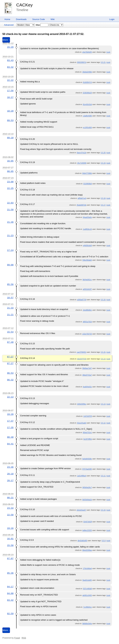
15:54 (10, 332)
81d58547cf (87, 82)
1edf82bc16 (87, 229)
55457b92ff (88, 522)
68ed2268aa (87, 550)
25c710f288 (82, 163)
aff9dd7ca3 (82, 198)
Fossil (17, 638)
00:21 (10, 498)
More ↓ (6, 630)
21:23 (10, 236)
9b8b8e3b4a (87, 624)
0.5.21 (103, 62)
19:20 (10, 414)
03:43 (10, 60)
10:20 (10, 111)
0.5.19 (103, 163)
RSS (24, 638)
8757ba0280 (87, 469)
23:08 (10, 182)
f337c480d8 (87, 589)
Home (7, 19)
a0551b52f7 (87, 289)
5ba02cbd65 (87, 580)
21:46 (10, 222)
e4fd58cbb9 (87, 245)
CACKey (24, 5)
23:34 (10, 508)
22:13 (10, 397)
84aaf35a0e (87, 217)
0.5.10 (103, 510)
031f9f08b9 (87, 184)
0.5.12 (103, 423)
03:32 (10, 67)
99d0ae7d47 (87, 368)
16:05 (10, 161)
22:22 (10, 80)
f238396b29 (87, 93)
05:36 (10, 573)
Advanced (9, 25)
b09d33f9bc (82, 404)
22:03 (10, 203)
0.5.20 (103, 153)
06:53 (10, 373)
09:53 (10, 120)
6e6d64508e (87, 459)
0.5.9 (104, 541)
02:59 (10, 614)
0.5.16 (103, 300)
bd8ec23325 (87, 530)
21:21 (10, 315)
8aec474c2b (81, 153)
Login (112, 19)
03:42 (10, 600)
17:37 (10, 421)
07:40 (10, 342)
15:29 (10, 47)
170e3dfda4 (87, 568)
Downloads (21, 19)
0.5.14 (103, 359)
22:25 (10, 188)
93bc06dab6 (87, 260)
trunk (108, 52)
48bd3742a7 (87, 375)
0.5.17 (103, 205)
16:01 (10, 539)
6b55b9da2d (87, 500)
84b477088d (87, 173)
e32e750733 (87, 334)
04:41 (10, 444)
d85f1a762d (87, 322)
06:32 (10, 380)
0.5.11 (103, 476)
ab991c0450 (87, 595)
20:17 (10, 481)
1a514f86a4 (82, 476)
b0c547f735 (82, 359)
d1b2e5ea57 (81, 510)
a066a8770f (82, 300)
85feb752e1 (87, 432)
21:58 (10, 210)
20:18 (10, 474)
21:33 (10, 308)
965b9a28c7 (87, 487)
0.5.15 (103, 352)
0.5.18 (103, 198)
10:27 (10, 97)
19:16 (10, 528)
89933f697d (82, 62)
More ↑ (6, 40)
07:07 (10, 558)
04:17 (10, 587)
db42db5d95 (82, 541)
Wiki (53, 19)
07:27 (10, 357)
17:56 (10, 91)
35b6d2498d (87, 72)
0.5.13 (103, 404)
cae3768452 (81, 352)
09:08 (10, 265)
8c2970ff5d (88, 439)
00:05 (10, 171)
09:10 (10, 138)
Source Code (39, 19)
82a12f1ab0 (82, 423)
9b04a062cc (87, 280)
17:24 (10, 250)
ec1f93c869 (87, 127)
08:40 (10, 437)
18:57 (10, 298)
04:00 (10, 593)
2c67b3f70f (88, 416)
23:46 (10, 467)
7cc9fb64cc (88, 607)
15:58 (10, 545)
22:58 (10, 515)
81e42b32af (87, 104)
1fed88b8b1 (87, 310)
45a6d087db (81, 205)
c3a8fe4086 (87, 116)
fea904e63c (87, 387)
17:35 (10, 428)
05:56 (10, 284)
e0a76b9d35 (87, 52)
